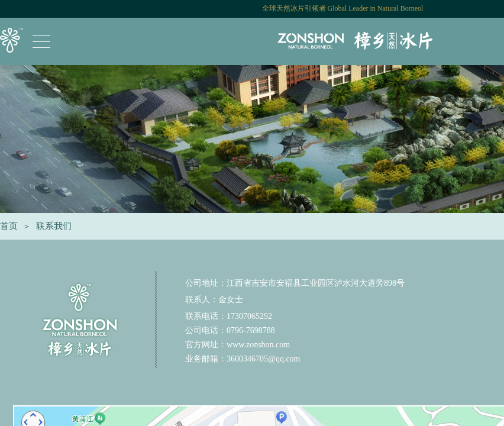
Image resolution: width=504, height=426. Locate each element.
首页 (9, 226)
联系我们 (54, 226)
